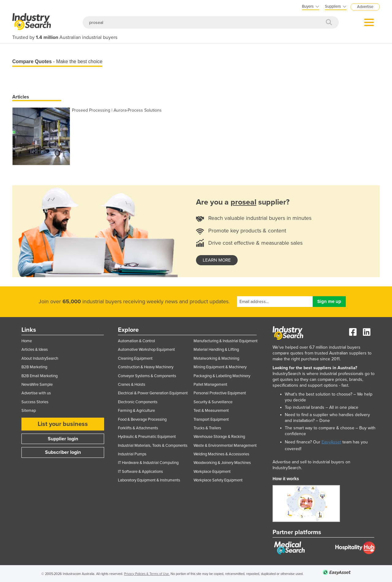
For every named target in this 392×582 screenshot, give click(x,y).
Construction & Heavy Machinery (146, 367)
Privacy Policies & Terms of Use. (147, 574)
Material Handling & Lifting (216, 350)
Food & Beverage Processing (142, 419)
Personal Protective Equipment (220, 393)
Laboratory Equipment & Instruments (149, 480)
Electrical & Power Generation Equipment (153, 393)
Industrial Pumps (132, 454)
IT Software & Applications (140, 472)
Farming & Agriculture (136, 411)
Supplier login (63, 439)
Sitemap (29, 411)
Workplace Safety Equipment (218, 480)
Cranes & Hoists (132, 385)
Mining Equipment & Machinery (220, 367)
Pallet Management (210, 385)
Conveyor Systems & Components (147, 376)
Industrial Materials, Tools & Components (153, 446)
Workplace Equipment (212, 472)
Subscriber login (63, 452)
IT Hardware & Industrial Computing (148, 463)
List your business (63, 424)
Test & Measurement (211, 411)
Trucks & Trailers (207, 428)
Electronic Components (138, 402)
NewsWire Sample (37, 385)
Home (27, 341)
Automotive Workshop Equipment (146, 350)
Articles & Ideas (35, 350)
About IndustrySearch (40, 358)
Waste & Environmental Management (225, 446)
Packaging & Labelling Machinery (222, 376)
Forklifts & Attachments (138, 428)
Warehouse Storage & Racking (219, 437)
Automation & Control (136, 341)
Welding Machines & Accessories (221, 454)
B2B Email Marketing (40, 376)
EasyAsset (331, 442)
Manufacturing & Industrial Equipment (226, 341)
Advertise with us (36, 393)
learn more (217, 260)
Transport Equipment (211, 419)
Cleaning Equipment (135, 358)
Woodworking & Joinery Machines (222, 463)
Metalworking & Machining (216, 358)
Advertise (365, 7)
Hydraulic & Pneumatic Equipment (147, 437)
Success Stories (35, 402)
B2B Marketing (34, 367)
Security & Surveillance (213, 402)
